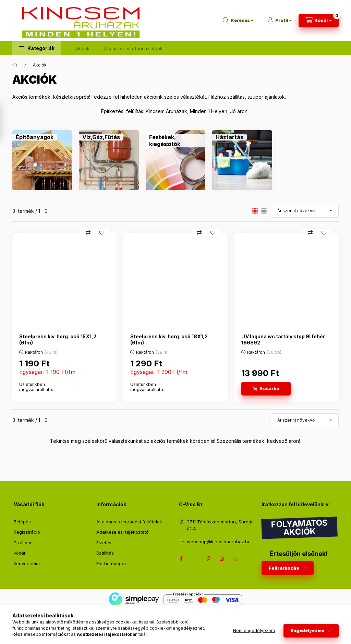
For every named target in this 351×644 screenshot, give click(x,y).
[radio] (264, 211)
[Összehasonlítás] (88, 233)
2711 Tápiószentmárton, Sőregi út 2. (220, 525)
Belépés (22, 522)
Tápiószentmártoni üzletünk (133, 48)
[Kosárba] (266, 389)
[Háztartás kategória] (229, 137)
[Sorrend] (304, 211)
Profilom (22, 543)
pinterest (208, 559)
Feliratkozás (284, 568)
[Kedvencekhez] (102, 233)
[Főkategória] (15, 65)
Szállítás (105, 553)
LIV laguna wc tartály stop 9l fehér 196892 (283, 339)
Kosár (20, 553)
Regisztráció (27, 532)
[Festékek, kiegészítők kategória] (175, 141)
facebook (181, 559)
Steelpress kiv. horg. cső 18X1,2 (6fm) (169, 339)
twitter (195, 559)
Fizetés (104, 543)
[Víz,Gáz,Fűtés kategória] (101, 137)
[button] (37, 48)
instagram (222, 559)
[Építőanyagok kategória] (35, 137)
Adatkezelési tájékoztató (123, 532)
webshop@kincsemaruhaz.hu (219, 542)
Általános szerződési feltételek (129, 522)
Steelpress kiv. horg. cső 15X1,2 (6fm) (58, 339)
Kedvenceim (27, 563)
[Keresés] (238, 21)
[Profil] (279, 21)
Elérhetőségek (112, 563)
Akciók (82, 48)
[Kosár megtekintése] (319, 21)
